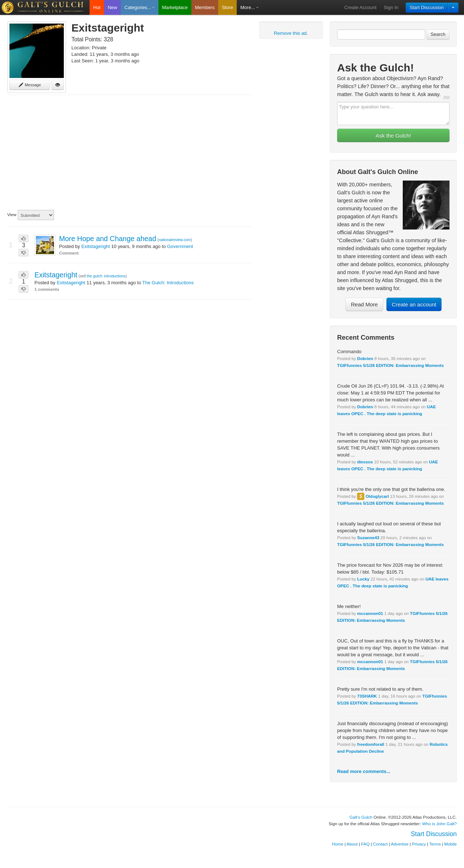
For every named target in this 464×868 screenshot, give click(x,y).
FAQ (365, 844)
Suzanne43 (368, 538)
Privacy (419, 844)
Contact (380, 844)
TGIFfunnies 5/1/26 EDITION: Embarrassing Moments (390, 365)
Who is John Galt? (440, 824)
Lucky (363, 579)
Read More (364, 304)
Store (227, 7)
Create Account (361, 7)
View (12, 214)
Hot (97, 7)
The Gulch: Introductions (168, 283)
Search (438, 34)
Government (180, 246)
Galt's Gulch (361, 817)
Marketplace (175, 7)
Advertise (400, 844)
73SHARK (367, 696)
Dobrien (365, 358)
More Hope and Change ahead (108, 239)
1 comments (47, 289)
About (352, 844)
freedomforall (371, 744)
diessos (365, 462)
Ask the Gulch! (393, 135)
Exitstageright (96, 246)
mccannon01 (370, 613)
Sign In (391, 7)
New (112, 7)
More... (249, 7)
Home (338, 844)
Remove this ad (290, 33)
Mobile (451, 844)
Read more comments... (364, 771)
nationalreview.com (175, 240)
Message (30, 85)
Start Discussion (427, 7)
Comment (69, 253)
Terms (435, 844)
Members (205, 7)
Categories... (140, 7)
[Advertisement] (130, 153)
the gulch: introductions (106, 276)
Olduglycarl (377, 496)
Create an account (414, 304)
